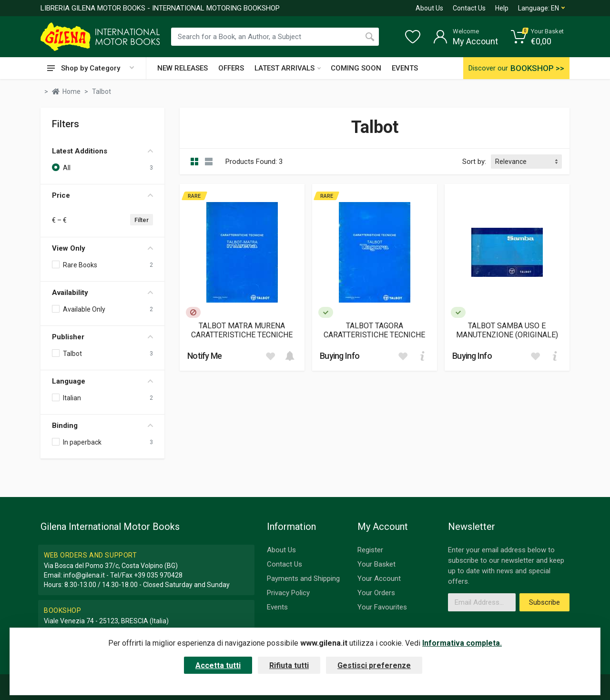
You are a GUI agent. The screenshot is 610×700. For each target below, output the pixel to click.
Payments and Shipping (303, 578)
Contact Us (469, 8)
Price (102, 195)
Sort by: (474, 162)
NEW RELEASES (183, 68)
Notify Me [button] (205, 356)
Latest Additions (102, 151)
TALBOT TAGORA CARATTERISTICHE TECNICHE (374, 330)
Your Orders (376, 593)
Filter (142, 220)
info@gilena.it (84, 575)
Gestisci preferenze (374, 665)
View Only (102, 248)
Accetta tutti (218, 665)
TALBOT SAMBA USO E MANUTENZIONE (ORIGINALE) (507, 330)
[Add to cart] (290, 356)
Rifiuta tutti (289, 665)
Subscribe (544, 602)
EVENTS (405, 68)
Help (502, 8)
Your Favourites (382, 607)
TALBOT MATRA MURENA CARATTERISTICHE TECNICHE (242, 330)
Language (102, 381)
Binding (102, 426)
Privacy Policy (288, 593)
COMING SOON (356, 68)
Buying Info (340, 356)
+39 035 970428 (158, 575)
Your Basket (376, 564)
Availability (102, 293)
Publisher (102, 337)
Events (277, 607)
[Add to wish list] (270, 356)
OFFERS (231, 68)
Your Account (379, 578)
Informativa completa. (462, 643)
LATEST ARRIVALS (288, 68)
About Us (429, 8)
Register (370, 550)
